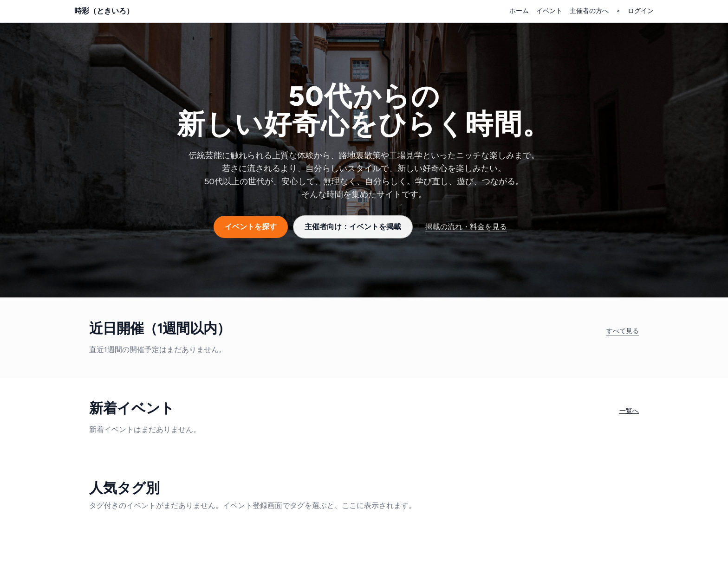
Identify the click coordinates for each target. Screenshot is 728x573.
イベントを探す (251, 227)
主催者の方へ (589, 11)
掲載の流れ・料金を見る (466, 227)
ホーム (519, 11)
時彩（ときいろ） (104, 11)
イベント (549, 11)
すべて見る (623, 331)
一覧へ (629, 411)
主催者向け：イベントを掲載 (353, 227)
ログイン (641, 11)
